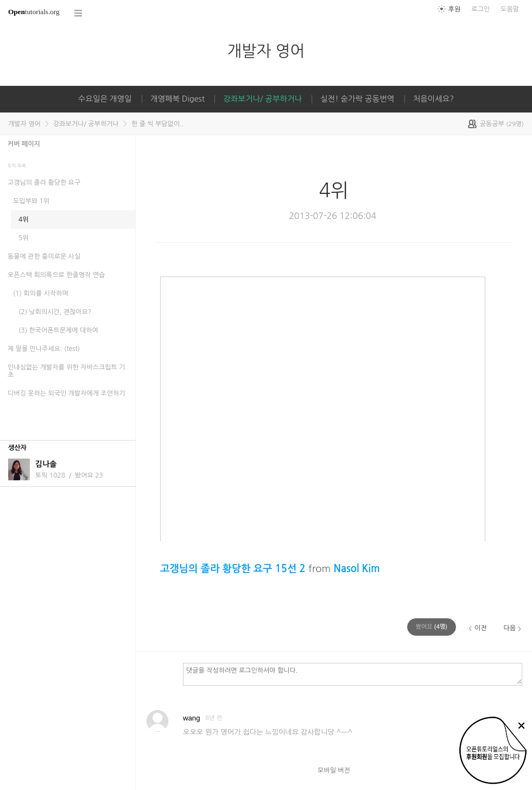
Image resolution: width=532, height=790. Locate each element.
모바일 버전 (334, 770)
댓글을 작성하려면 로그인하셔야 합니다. (353, 674)
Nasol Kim (356, 569)
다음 (509, 628)
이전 (481, 628)
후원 (455, 9)
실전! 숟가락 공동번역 (357, 99)
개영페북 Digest (178, 99)
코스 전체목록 (79, 13)
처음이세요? (433, 99)
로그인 (480, 9)
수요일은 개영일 (105, 99)
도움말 (510, 9)
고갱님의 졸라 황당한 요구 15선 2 (233, 569)
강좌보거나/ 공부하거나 (262, 99)
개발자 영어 (266, 51)
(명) (432, 627)
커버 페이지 (24, 144)
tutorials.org (34, 12)
